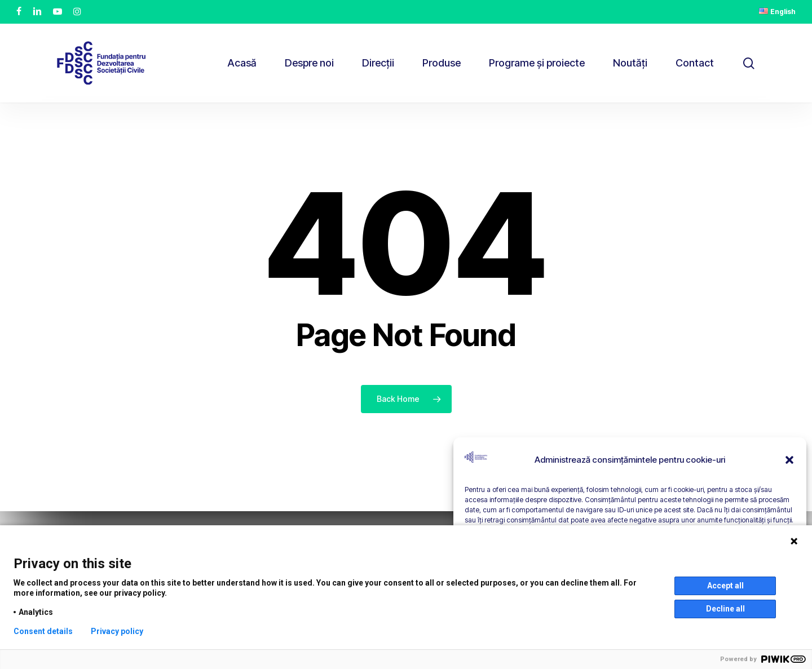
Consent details (43, 631)
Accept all (725, 586)
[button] (789, 460)
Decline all (725, 609)
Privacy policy (117, 631)
